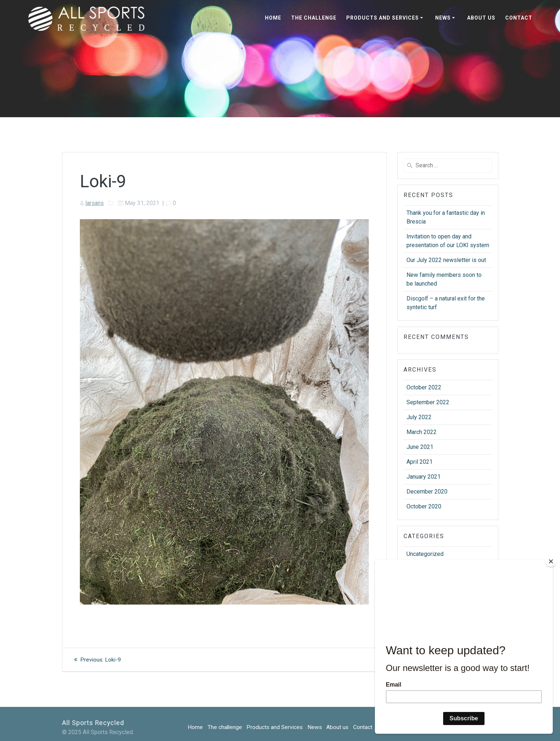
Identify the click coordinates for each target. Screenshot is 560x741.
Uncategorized (425, 554)
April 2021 (420, 462)
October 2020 (424, 506)
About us (481, 18)
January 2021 (424, 477)
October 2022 (424, 387)
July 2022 (419, 417)
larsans (95, 203)
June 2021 (420, 447)
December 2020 (427, 492)
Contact (519, 18)
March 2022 (422, 432)
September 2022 (428, 402)
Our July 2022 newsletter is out (446, 260)
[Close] (551, 561)
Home (273, 18)
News (443, 18)
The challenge (314, 18)
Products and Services (383, 18)
